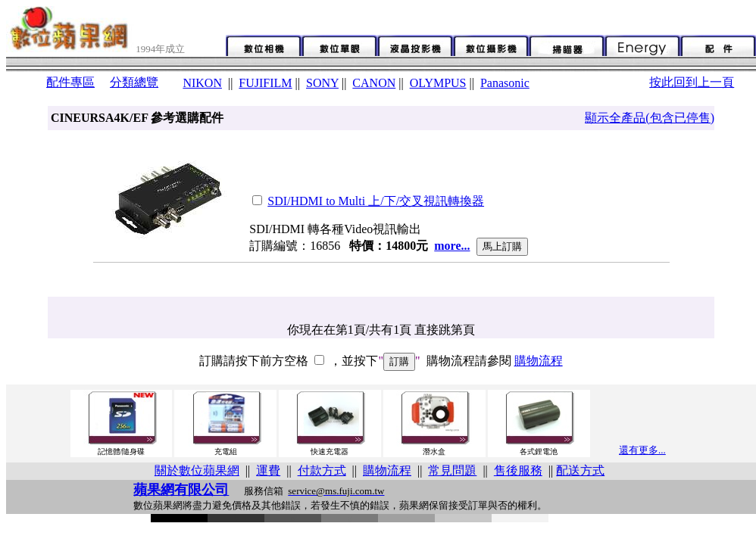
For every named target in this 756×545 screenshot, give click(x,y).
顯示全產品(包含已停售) (650, 118)
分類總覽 (134, 82)
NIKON (202, 83)
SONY (322, 83)
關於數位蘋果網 (197, 470)
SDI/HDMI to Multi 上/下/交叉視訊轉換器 (376, 201)
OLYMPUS (438, 83)
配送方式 (580, 470)
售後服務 (518, 470)
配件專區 (70, 82)
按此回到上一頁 (692, 82)
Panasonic (505, 83)
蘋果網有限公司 (181, 490)
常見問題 (452, 470)
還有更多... (642, 450)
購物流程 (539, 361)
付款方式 (322, 470)
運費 (268, 470)
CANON (374, 83)
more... (452, 246)
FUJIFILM (265, 83)
